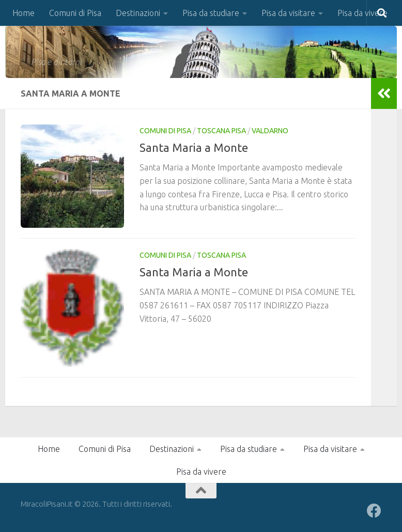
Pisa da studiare (211, 13)
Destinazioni (138, 13)
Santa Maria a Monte (194, 147)
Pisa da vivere (362, 13)
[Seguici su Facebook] (374, 511)
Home (24, 13)
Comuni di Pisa (75, 13)
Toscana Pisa (221, 131)
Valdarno (270, 131)
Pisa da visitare (288, 13)
